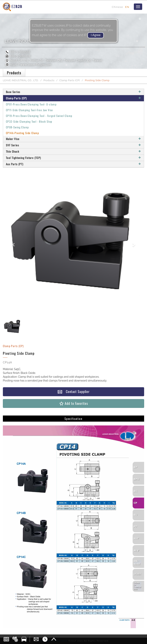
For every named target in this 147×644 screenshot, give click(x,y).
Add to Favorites (73, 403)
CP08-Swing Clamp (17, 127)
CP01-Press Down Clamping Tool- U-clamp (31, 104)
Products (49, 80)
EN (127, 7)
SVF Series (73, 145)
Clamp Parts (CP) (70, 80)
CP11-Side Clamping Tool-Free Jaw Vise (29, 110)
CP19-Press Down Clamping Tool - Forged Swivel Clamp (39, 116)
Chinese (117, 7)
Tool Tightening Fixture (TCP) (73, 158)
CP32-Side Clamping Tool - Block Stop (29, 121)
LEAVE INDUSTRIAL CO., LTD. (21, 80)
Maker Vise (73, 139)
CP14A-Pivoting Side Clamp (22, 133)
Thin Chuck (73, 151)
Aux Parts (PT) (73, 164)
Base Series (73, 92)
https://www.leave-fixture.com (28, 65)
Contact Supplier (73, 392)
